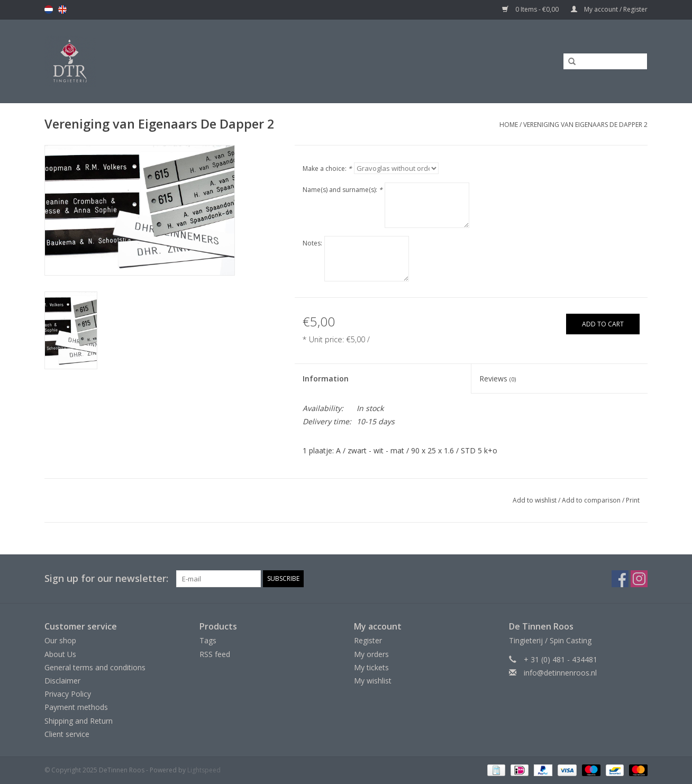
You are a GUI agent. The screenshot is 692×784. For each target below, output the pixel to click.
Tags (208, 640)
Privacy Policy (68, 694)
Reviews (498, 379)
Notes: (312, 243)
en (62, 10)
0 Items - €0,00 (531, 9)
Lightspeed (204, 770)
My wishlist (373, 681)
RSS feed (215, 654)
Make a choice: (327, 168)
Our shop (60, 640)
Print (633, 500)
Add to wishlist (535, 500)
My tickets (371, 667)
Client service (67, 734)
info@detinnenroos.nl (560, 673)
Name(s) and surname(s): (343, 190)
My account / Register (609, 9)
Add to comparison (592, 500)
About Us (60, 654)
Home (509, 125)
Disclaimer (62, 681)
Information (326, 379)
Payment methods (76, 707)
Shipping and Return (79, 721)
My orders (371, 654)
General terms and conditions (95, 667)
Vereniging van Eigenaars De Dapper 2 (585, 125)
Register (368, 640)
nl (49, 10)
